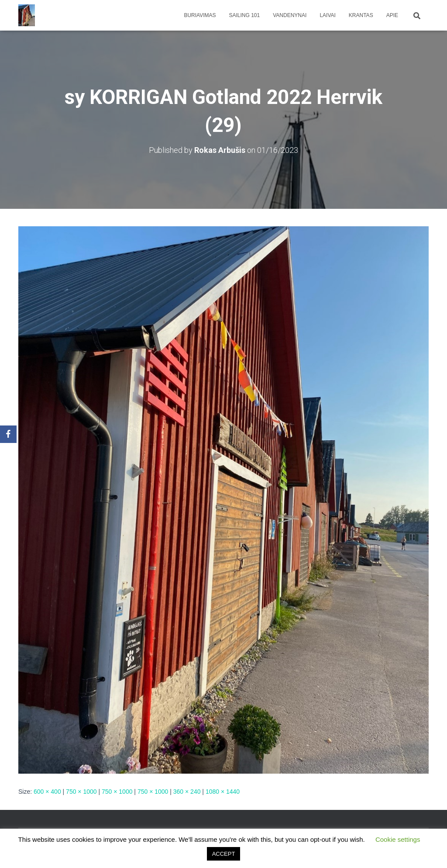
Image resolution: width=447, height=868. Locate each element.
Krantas (361, 15)
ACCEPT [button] (224, 854)
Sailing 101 (245, 15)
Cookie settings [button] (398, 839)
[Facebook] (8, 434)
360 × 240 (187, 792)
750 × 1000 (81, 792)
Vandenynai (290, 15)
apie (392, 15)
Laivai (327, 15)
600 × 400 (47, 792)
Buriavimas (200, 15)
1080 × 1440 (223, 792)
